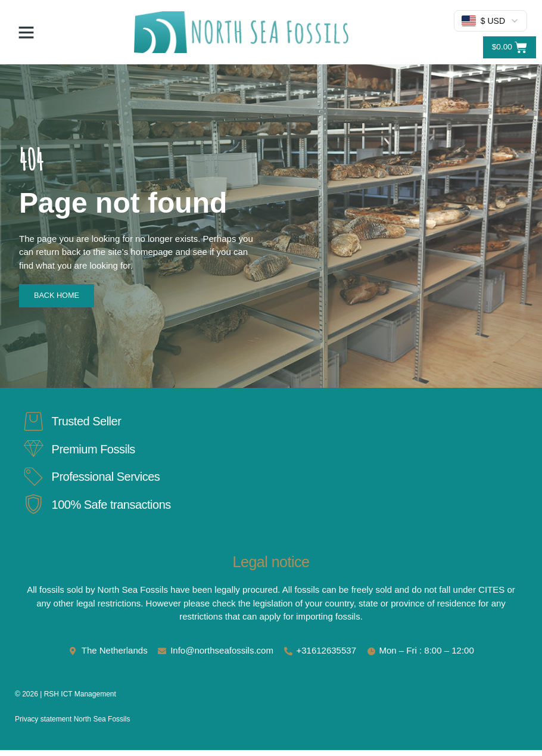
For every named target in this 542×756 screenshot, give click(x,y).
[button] (26, 32)
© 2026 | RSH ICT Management (66, 700)
